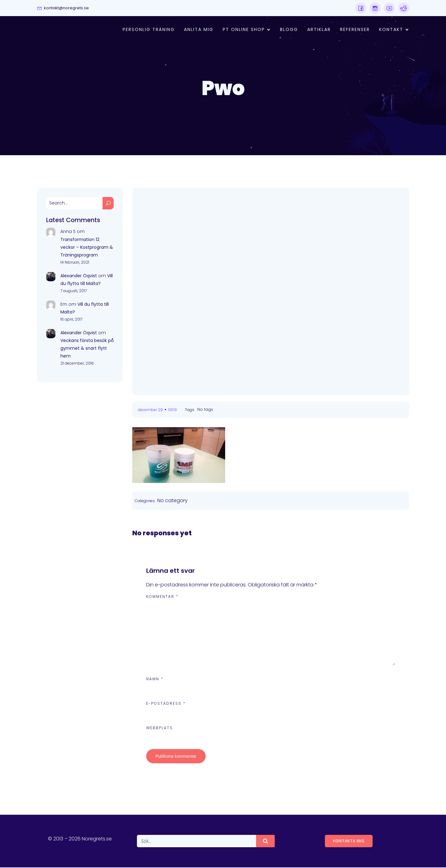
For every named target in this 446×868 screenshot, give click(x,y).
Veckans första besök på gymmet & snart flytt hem (87, 349)
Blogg (289, 30)
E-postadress (166, 704)
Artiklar (319, 30)
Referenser (355, 30)
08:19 (172, 410)
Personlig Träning (149, 30)
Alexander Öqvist (79, 276)
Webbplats (160, 728)
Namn (155, 679)
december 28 (150, 410)
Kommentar (162, 597)
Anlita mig (199, 30)
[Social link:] (361, 8)
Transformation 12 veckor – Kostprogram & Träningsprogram (87, 248)
